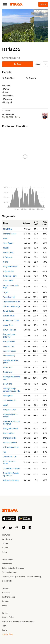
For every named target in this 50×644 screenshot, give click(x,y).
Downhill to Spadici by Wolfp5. (11, 474)
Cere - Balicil (8, 281)
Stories (5, 543)
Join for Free (7, 634)
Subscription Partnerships (13, 568)
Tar (5, 452)
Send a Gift (7, 581)
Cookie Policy (8, 617)
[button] (18, 26)
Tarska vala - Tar (10, 457)
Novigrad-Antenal (10, 429)
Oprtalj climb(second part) (12, 378)
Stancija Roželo (9, 438)
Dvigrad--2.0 (8, 271)
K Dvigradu (8, 257)
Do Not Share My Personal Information (19, 622)
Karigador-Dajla (10, 410)
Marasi (6, 248)
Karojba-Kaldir (9, 342)
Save (18, 64)
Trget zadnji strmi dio (12, 302)
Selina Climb (8, 253)
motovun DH (8, 346)
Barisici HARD (9, 316)
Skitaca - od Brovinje (12, 306)
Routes (5, 548)
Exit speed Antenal (11, 447)
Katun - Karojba (10, 330)
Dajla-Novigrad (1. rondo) (10, 416)
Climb (6, 262)
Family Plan (7, 564)
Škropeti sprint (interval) (9, 336)
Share (38, 64)
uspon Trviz (8, 325)
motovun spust (9, 351)
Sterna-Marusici (10, 400)
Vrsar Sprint (8, 243)
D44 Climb (8, 367)
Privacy (5, 613)
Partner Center (9, 597)
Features (6, 535)
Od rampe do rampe (11, 480)
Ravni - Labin (8, 311)
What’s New (7, 539)
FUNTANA (7, 229)
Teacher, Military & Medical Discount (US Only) (22, 577)
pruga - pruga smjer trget (11, 287)
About (5, 552)
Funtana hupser (10, 234)
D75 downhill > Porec (9, 463)
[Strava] (16, 4)
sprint (6, 405)
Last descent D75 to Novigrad (11, 423)
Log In (5, 630)
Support (6, 588)
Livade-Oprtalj (9, 356)
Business (6, 593)
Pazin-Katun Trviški (11, 321)
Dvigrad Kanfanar (10, 267)
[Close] (5, 4)
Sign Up (43, 4)
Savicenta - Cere (10, 276)
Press (5, 605)
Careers (6, 601)
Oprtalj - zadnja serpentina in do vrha (12, 390)
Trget (5, 292)
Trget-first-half (9, 297)
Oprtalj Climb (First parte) (11, 362)
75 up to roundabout (12, 468)
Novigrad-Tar (8, 433)
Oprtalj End (8, 396)
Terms (5, 626)
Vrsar (5, 239)
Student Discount (10, 572)
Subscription (7, 559)
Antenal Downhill (10, 443)
